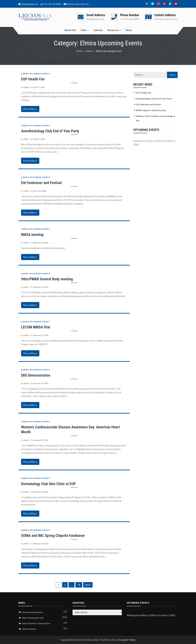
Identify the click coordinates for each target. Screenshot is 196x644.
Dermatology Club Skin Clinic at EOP (49, 484)
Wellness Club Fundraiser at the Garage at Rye (156, 118)
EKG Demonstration (36, 375)
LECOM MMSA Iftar (36, 327)
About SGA (70, 30)
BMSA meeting (32, 235)
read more (30, 109)
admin (26, 87)
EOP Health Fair (33, 79)
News (129, 30)
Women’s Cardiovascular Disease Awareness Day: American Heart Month (71, 429)
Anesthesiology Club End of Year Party (50, 131)
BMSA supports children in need (151, 110)
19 (79, 585)
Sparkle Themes (128, 640)
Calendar (98, 30)
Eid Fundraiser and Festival (42, 183)
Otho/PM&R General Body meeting (47, 279)
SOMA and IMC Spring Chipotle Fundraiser (53, 536)
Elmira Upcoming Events (36, 74)
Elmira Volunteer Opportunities (36, 623)
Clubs (84, 30)
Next (88, 585)
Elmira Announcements (32, 612)
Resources (113, 30)
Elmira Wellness (29, 629)
